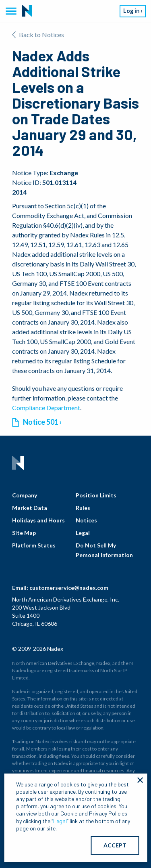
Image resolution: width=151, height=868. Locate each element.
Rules (83, 508)
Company (25, 495)
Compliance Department (46, 408)
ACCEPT (115, 845)
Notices (86, 520)
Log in (131, 11)
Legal (83, 533)
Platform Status (34, 545)
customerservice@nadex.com (69, 588)
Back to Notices (38, 35)
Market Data (30, 508)
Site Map (24, 533)
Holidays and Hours (38, 520)
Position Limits (96, 495)
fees (64, 756)
